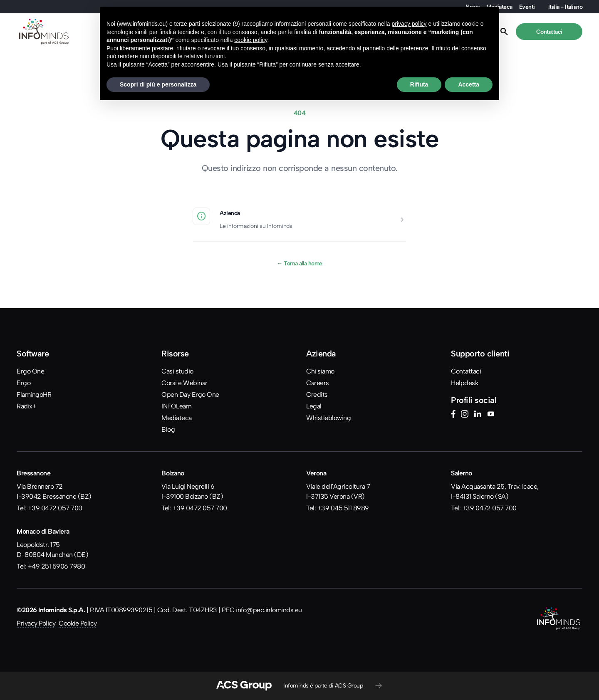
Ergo (24, 383)
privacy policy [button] (409, 24)
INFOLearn (177, 406)
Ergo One (30, 371)
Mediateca (177, 418)
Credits (317, 395)
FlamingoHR (34, 395)
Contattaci (466, 371)
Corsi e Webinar (184, 383)
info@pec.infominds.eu (269, 610)
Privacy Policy (36, 623)
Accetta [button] (469, 84)
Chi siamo (320, 371)
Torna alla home (299, 263)
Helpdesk (464, 383)
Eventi (527, 7)
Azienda (230, 213)
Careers (318, 383)
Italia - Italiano (566, 7)
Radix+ (26, 406)
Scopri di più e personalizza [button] (158, 84)
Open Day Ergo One (190, 395)
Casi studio (177, 371)
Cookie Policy (78, 623)
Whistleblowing (328, 418)
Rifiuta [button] (419, 84)
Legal (314, 406)
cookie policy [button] (251, 40)
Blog (168, 429)
